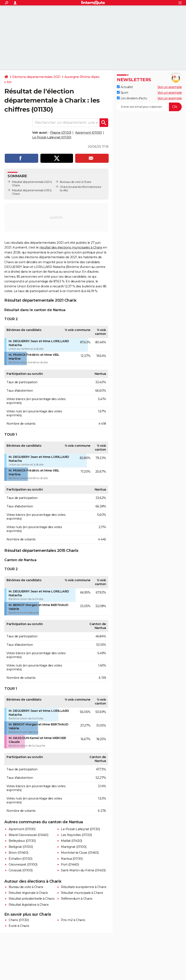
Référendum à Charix (77, 899)
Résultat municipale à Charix (82, 893)
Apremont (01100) (88, 133)
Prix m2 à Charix (73, 920)
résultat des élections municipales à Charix (71, 247)
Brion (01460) (18, 853)
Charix (64, 187)
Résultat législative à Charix (29, 905)
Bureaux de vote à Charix (76, 182)
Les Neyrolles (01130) (76, 835)
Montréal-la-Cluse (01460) (80, 853)
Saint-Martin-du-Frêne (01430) (83, 870)
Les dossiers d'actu (132, 98)
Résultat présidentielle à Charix (32, 899)
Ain (9, 82)
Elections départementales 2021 (36, 77)
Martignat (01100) (74, 847)
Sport (122, 93)
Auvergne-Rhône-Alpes (82, 77)
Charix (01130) (19, 920)
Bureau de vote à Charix (26, 887)
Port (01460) (70, 864)
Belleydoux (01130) (22, 841)
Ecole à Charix (19, 926)
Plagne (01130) (61, 133)
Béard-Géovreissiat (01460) (28, 835)
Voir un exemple (170, 87)
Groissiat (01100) (21, 870)
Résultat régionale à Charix (28, 893)
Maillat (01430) (72, 841)
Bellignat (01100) (21, 847)
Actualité (125, 87)
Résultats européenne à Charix (84, 887)
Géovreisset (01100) (23, 864)
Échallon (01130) (20, 859)
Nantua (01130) (72, 859)
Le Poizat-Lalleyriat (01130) (52, 137)
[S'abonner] (149, 107)
